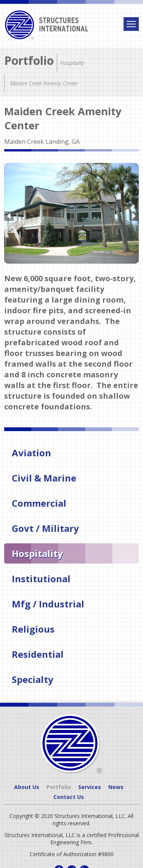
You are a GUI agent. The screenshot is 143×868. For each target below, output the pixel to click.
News (116, 786)
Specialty (33, 678)
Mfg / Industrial (48, 602)
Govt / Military (45, 527)
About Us (27, 786)
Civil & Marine (44, 476)
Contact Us (69, 796)
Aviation (31, 451)
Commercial (39, 502)
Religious (33, 627)
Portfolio (29, 60)
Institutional (41, 577)
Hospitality (37, 552)
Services (90, 786)
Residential (38, 653)
